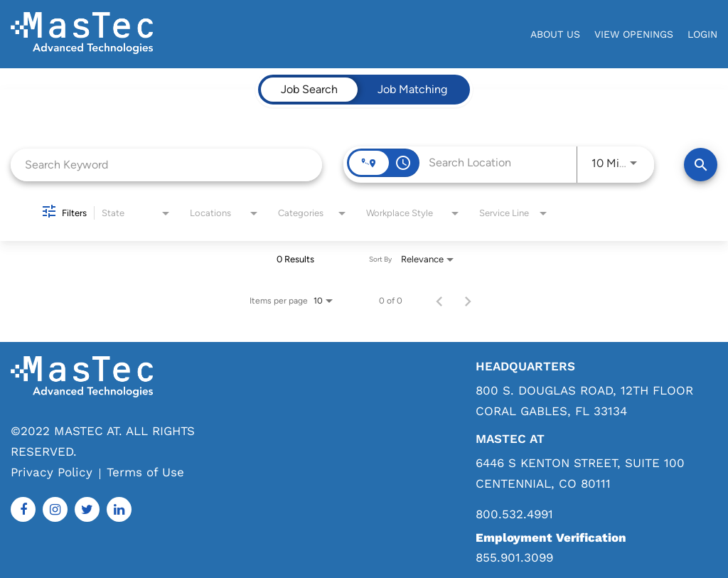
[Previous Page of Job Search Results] (439, 301)
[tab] (309, 90)
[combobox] (166, 165)
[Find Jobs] (701, 165)
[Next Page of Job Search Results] (468, 301)
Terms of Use (145, 472)
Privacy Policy (52, 472)
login (702, 34)
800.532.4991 (514, 514)
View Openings (634, 34)
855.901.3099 (514, 557)
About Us (555, 34)
